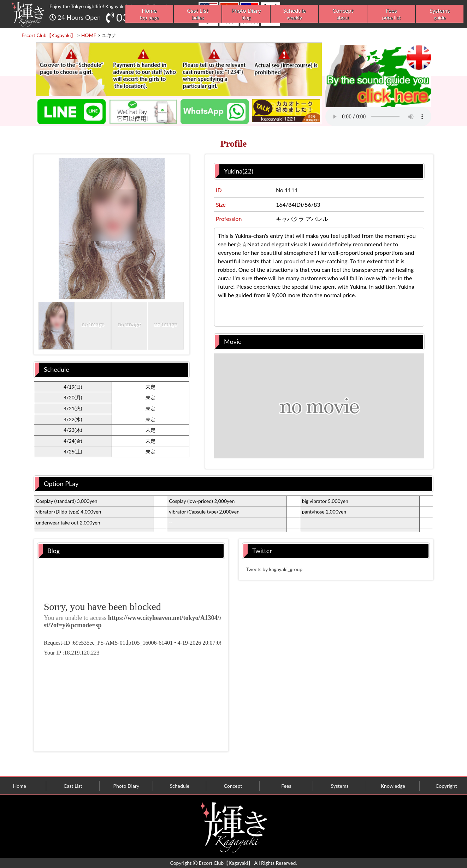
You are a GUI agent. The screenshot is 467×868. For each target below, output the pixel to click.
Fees (391, 14)
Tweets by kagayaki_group (274, 569)
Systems (440, 14)
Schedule (294, 14)
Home (149, 14)
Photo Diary (246, 14)
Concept (343, 14)
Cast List (198, 14)
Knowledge (393, 786)
